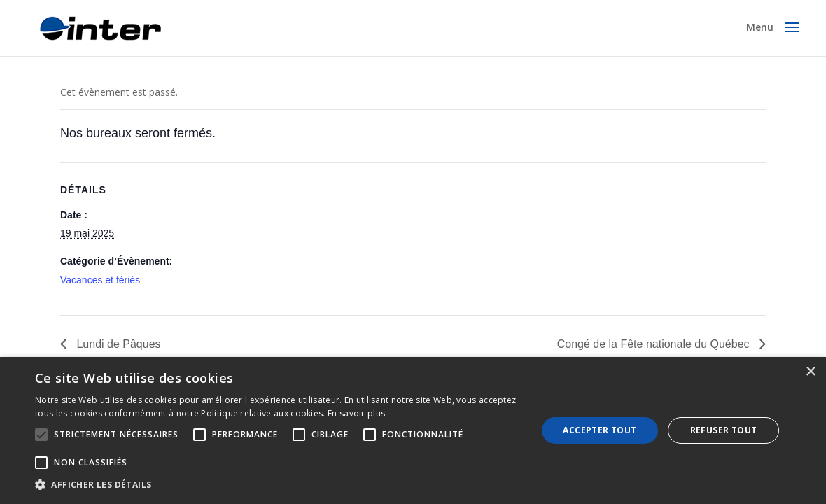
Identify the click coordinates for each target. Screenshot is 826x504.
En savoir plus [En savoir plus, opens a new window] (356, 413)
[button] (279, 485)
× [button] (810, 372)
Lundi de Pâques (117, 344)
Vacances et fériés (100, 280)
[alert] (413, 430)
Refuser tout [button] (724, 430)
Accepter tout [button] (600, 430)
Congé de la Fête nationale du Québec (655, 344)
